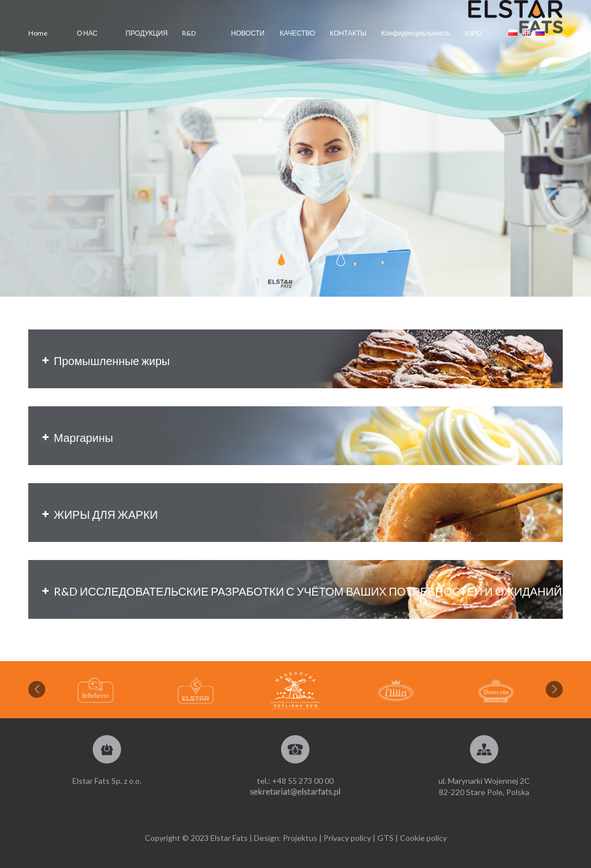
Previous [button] (37, 689)
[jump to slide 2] (301, 259)
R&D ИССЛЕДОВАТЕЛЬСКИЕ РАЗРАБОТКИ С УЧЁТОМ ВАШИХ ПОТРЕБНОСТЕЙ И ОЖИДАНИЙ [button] (301, 591)
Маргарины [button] (76, 437)
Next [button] (554, 689)
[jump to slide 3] (321, 259)
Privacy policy (347, 838)
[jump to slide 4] (341, 259)
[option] (295, 691)
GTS (385, 838)
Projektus (300, 838)
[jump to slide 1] (281, 259)
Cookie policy (423, 838)
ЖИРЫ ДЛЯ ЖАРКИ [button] (99, 514)
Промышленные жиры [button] (105, 361)
